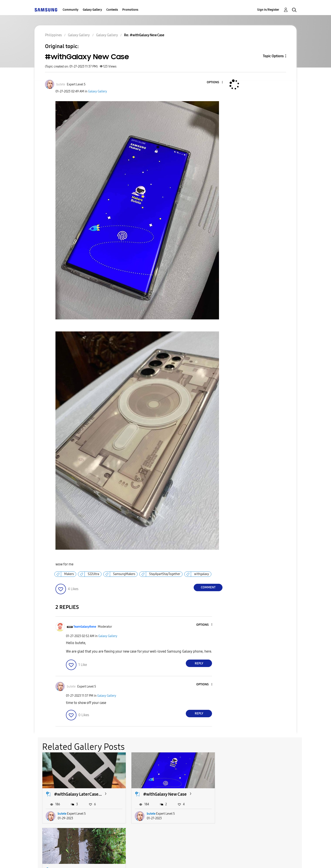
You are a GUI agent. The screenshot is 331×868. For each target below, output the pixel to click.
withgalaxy (202, 574)
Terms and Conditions (111, 859)
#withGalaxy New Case (165, 794)
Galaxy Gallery (92, 10)
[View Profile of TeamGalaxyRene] (85, 627)
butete (62, 814)
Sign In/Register (268, 10)
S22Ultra (93, 574)
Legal (183, 859)
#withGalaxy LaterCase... (78, 794)
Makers (69, 574)
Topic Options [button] (273, 56)
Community (71, 10)
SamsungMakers (124, 574)
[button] (215, 82)
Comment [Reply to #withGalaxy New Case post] (208, 587)
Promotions (130, 10)
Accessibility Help (59, 859)
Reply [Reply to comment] (199, 663)
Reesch (241, 814)
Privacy (154, 859)
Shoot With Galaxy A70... (256, 794)
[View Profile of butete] (61, 84)
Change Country (217, 859)
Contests (112, 10)
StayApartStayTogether (165, 574)
